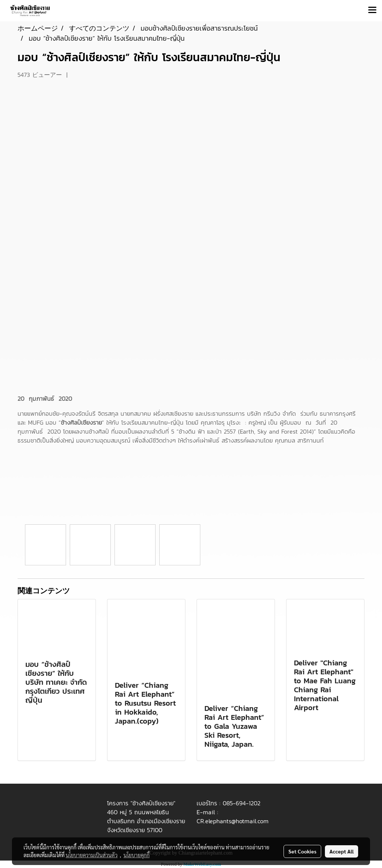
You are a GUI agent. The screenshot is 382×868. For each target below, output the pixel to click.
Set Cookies (302, 851)
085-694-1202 (242, 803)
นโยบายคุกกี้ (137, 855)
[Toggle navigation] (372, 10)
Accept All (342, 851)
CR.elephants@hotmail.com (233, 821)
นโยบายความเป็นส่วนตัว (92, 855)
